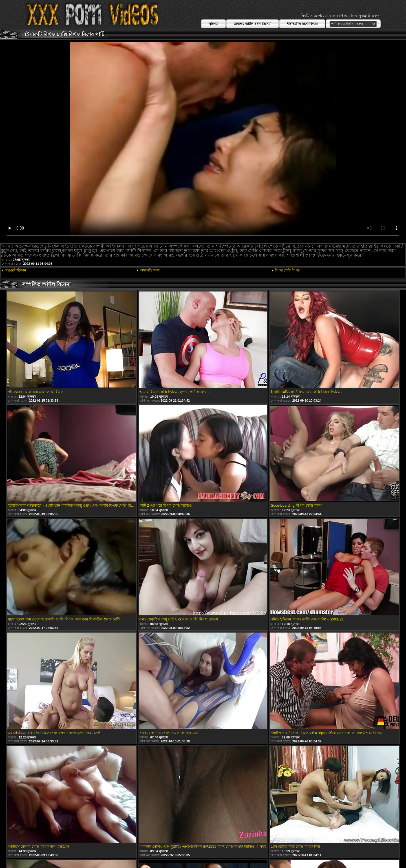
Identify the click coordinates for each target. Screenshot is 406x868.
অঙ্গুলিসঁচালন (15, 270)
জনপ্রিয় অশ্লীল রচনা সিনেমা (252, 24)
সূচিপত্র (213, 24)
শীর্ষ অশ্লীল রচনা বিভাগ (302, 24)
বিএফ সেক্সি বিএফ (287, 270)
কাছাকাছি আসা (150, 270)
